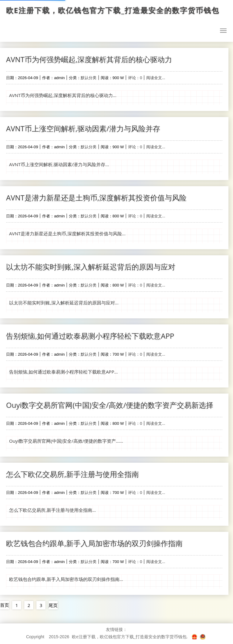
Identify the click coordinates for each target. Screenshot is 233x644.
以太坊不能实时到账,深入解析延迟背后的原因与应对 (91, 267)
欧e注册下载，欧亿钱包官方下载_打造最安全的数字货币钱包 (113, 10)
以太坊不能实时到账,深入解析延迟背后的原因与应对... (64, 303)
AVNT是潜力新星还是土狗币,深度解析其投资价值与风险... (67, 233)
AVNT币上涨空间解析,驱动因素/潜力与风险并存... (59, 164)
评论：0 (135, 78)
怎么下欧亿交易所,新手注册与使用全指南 (73, 474)
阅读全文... (156, 78)
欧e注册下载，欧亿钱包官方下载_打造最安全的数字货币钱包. (130, 637)
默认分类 (89, 78)
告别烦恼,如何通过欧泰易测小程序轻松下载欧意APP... (63, 372)
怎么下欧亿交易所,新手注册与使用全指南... (52, 510)
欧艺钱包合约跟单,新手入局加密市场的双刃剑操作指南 (94, 543)
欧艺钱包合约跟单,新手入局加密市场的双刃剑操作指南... (66, 579)
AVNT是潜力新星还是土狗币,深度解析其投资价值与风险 (96, 198)
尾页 (53, 605)
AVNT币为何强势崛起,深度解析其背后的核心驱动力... (63, 95)
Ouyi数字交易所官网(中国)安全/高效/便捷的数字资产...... (66, 441)
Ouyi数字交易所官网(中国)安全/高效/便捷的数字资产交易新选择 (110, 405)
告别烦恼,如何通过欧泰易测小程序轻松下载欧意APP (90, 336)
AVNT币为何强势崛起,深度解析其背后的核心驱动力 (89, 59)
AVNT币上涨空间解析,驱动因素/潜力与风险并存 (83, 128)
